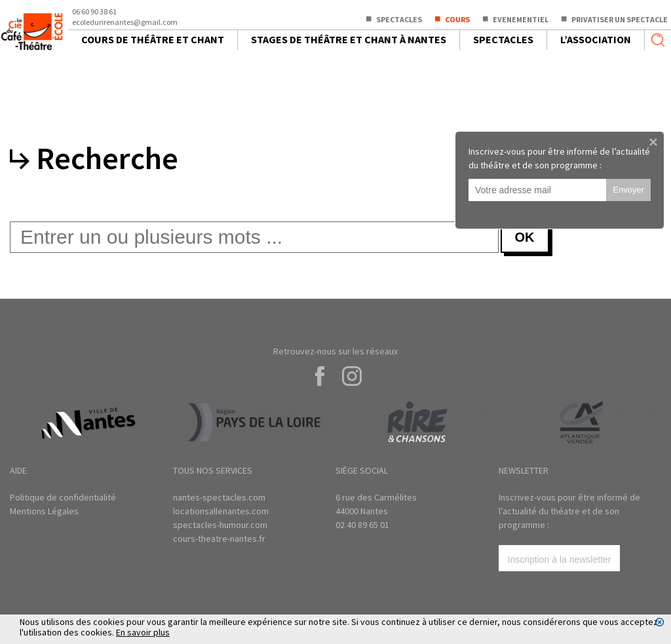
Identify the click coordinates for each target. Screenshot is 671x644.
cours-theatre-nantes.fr (219, 539)
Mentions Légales (44, 511)
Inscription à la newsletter (560, 559)
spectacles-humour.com (220, 525)
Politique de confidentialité (63, 497)
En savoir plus (143, 632)
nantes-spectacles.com (219, 497)
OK (525, 237)
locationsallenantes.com (221, 511)
